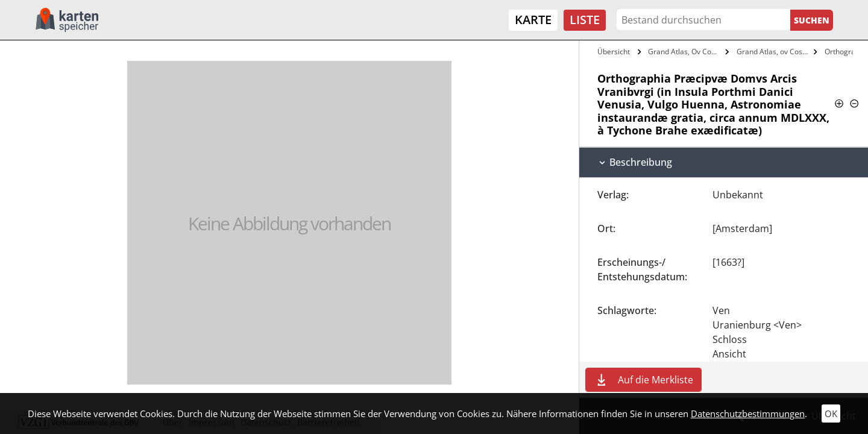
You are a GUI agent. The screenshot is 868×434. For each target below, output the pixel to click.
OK (831, 414)
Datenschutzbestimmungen (748, 414)
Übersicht (614, 52)
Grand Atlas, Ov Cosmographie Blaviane (685, 52)
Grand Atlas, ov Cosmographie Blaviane (774, 52)
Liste (585, 20)
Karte (533, 20)
